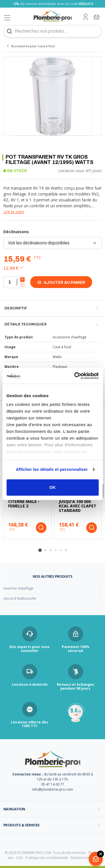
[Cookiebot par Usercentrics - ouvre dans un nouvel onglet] (75, 376)
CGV (19, 858)
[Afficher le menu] (7, 18)
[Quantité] (15, 282)
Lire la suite (14, 212)
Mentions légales (84, 858)
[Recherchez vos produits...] (53, 31)
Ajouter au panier (61, 282)
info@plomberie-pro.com (53, 789)
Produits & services (22, 825)
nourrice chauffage (18, 588)
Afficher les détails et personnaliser (52, 469)
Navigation (14, 809)
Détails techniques (25, 324)
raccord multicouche (20, 598)
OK (53, 487)
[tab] (40, 550)
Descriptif (16, 308)
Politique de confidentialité (47, 858)
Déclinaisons (16, 232)
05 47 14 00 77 (53, 784)
